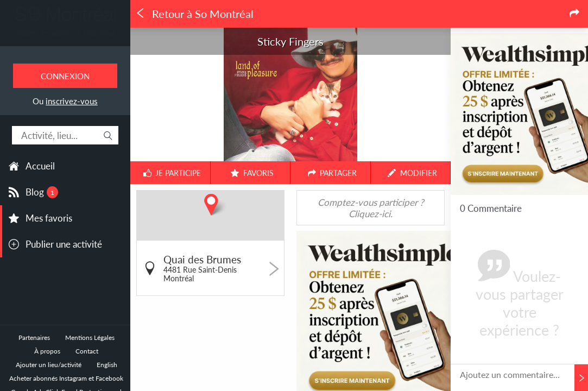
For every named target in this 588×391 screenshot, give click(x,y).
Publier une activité (64, 244)
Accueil (40, 166)
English (107, 365)
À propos (47, 351)
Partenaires (34, 338)
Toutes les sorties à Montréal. (65, 33)
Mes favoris (49, 218)
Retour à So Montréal (194, 14)
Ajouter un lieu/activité (49, 365)
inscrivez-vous (72, 101)
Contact (87, 351)
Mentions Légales (90, 338)
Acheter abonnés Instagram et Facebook (66, 378)
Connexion (65, 76)
